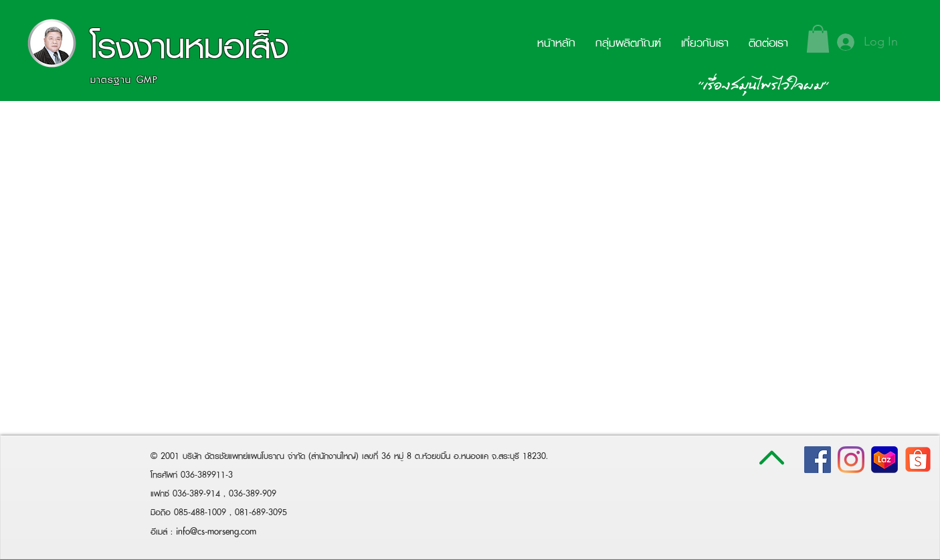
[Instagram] (851, 460)
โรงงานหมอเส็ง (189, 46)
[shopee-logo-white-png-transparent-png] (918, 460)
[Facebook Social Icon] (818, 460)
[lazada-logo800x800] (884, 460)
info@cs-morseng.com (216, 531)
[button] (818, 39)
